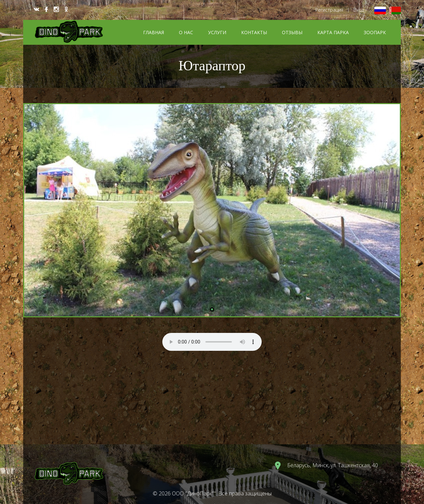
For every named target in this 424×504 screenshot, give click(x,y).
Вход (359, 10)
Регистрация (329, 10)
